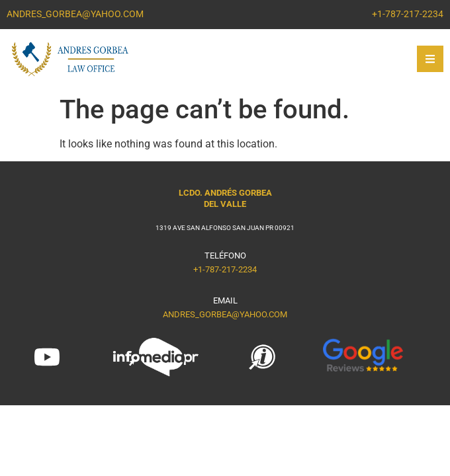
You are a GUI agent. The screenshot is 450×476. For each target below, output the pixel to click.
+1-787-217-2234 (225, 269)
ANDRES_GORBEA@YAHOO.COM (225, 314)
